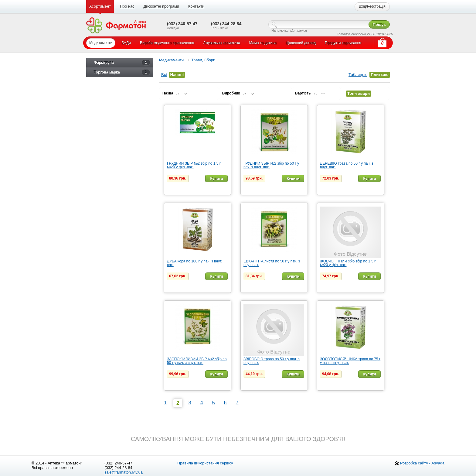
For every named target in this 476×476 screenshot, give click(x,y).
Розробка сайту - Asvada (422, 463)
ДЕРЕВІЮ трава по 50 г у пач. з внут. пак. (347, 165)
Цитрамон (299, 30)
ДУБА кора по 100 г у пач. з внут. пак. (195, 263)
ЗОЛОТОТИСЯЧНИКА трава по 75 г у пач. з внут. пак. (350, 361)
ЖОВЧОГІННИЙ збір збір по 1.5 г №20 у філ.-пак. (348, 263)
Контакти (196, 6)
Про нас (127, 6)
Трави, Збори (203, 60)
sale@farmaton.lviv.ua (124, 472)
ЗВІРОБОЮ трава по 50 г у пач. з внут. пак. (272, 361)
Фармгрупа (122, 63)
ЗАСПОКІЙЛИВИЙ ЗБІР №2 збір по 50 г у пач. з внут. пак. (197, 361)
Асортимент (100, 6)
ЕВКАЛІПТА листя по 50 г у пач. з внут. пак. (272, 263)
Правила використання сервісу (205, 463)
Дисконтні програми (161, 6)
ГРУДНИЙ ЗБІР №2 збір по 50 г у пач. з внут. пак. (271, 165)
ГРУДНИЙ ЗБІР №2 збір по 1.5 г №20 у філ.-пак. (194, 165)
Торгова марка (122, 72)
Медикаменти (171, 60)
